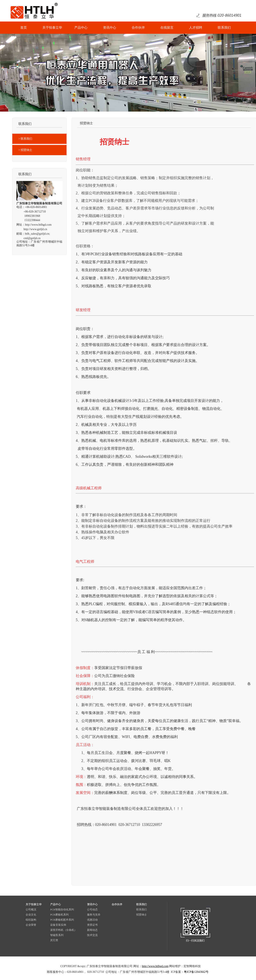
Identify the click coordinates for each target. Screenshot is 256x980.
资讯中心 (92, 904)
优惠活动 (92, 920)
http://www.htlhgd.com (38, 225)
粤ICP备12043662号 (196, 972)
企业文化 (31, 915)
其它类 (54, 940)
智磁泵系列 (57, 935)
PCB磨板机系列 (59, 915)
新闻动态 (92, 930)
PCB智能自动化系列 (62, 909)
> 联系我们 (25, 139)
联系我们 (142, 904)
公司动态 (92, 909)
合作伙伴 (117, 904)
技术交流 (92, 935)
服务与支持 (94, 915)
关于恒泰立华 (34, 904)
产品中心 (56, 904)
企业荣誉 (31, 925)
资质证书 (92, 925)
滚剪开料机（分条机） (63, 930)
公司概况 (31, 909)
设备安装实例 (58, 925)
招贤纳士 (142, 915)
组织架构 (31, 920)
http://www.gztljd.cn (35, 229)
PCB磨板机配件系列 (62, 920)
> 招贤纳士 (25, 150)
